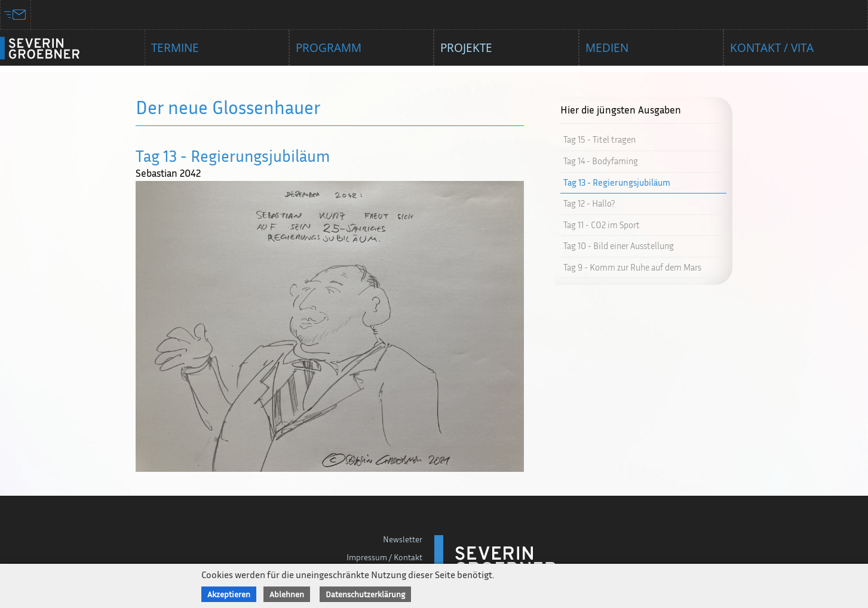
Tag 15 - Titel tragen (599, 139)
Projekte (466, 48)
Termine (175, 48)
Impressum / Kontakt (384, 557)
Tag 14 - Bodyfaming (601, 161)
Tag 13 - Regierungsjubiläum (617, 182)
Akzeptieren (229, 594)
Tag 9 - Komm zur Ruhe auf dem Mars (632, 267)
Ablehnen (287, 594)
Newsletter (403, 539)
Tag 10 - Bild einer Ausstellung (619, 246)
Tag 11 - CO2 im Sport (602, 225)
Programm (329, 48)
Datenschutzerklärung (365, 594)
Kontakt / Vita (772, 48)
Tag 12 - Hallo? (589, 203)
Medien (607, 48)
